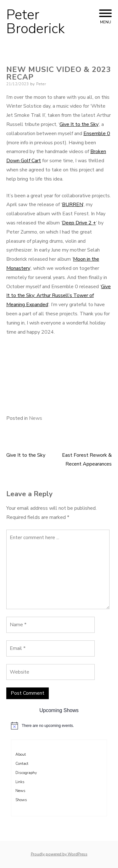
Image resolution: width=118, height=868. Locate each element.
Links (20, 782)
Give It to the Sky (79, 124)
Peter (41, 84)
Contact (22, 764)
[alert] (59, 726)
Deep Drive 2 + (79, 223)
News (36, 418)
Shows (21, 800)
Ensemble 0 (97, 134)
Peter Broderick (36, 22)
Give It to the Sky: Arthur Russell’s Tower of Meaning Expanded (59, 296)
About (21, 754)
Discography (26, 773)
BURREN (73, 205)
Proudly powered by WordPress (59, 854)
